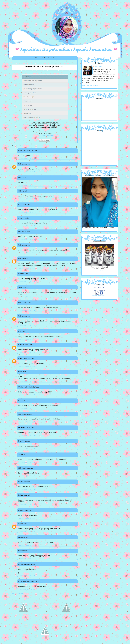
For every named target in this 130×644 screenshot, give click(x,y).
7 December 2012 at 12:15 (27, 559)
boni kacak (22, 205)
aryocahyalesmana (25, 564)
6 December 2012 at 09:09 (27, 172)
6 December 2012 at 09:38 (27, 239)
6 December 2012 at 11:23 (27, 366)
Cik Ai (21, 372)
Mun (20, 401)
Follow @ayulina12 (99, 296)
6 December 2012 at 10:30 (27, 310)
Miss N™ (22, 441)
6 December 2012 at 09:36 (27, 226)
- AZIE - (21, 287)
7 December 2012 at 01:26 (27, 532)
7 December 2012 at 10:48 (27, 545)
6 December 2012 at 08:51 (27, 158)
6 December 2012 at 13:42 (27, 462)
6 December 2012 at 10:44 (27, 326)
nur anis (21, 274)
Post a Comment (18, 594)
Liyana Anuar (23, 510)
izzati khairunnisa (25, 358)
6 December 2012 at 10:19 (27, 297)
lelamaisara (23, 482)
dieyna (21, 524)
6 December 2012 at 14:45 (27, 476)
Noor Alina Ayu (99, 287)
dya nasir (22, 537)
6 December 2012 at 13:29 (27, 449)
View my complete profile (91, 85)
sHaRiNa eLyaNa (24, 428)
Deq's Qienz (23, 303)
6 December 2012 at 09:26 (27, 212)
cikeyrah (21, 218)
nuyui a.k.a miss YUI (26, 151)
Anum (20, 178)
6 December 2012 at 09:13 (27, 185)
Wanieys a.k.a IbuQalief (27, 387)
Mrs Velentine (23, 345)
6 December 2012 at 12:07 (27, 395)
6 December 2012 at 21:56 (27, 518)
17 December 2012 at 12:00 (27, 589)
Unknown (22, 164)
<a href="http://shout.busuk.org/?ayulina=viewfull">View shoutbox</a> (99, 148)
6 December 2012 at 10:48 (27, 339)
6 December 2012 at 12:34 (27, 435)
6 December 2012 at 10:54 (27, 353)
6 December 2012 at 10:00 (27, 268)
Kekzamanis (23, 495)
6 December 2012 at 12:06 (27, 381)
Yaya (20, 455)
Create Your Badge (99, 290)
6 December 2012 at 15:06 (27, 505)
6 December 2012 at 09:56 (27, 253)
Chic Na (21, 191)
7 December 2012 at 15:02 (27, 576)
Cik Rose (22, 551)
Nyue (20, 331)
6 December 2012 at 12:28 (27, 422)
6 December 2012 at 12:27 (27, 408)
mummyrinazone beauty (27, 581)
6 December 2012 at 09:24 (27, 199)
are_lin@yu (100, 66)
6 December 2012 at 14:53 (27, 489)
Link (101, 270)
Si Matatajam (23, 468)
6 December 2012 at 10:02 (27, 282)
